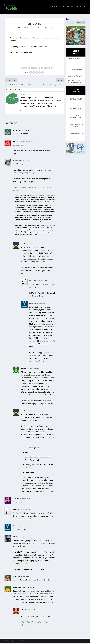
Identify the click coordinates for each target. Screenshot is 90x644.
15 (44, 28)
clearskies (72, 117)
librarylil (72, 108)
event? (27, 617)
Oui (22, 611)
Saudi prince (44, 47)
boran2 (15, 577)
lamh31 (15, 162)
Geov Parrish (16, 142)
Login (62, 8)
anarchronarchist (18, 588)
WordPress (27, 642)
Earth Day (34, 514)
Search (69, 20)
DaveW (31, 304)
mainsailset (24, 369)
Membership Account (77, 8)
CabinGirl (16, 538)
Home (55, 8)
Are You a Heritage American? (75, 65)
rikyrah (15, 131)
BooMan (27, 28)
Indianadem (33, 281)
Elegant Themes (14, 642)
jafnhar (72, 126)
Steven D (15, 499)
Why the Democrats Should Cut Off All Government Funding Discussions (76, 70)
